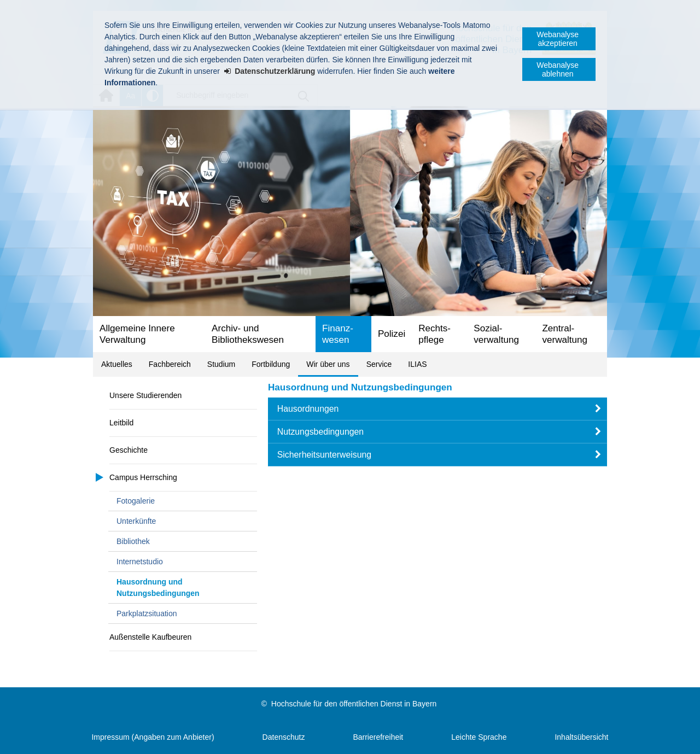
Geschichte (129, 450)
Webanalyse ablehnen (558, 69)
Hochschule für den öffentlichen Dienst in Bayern (354, 704)
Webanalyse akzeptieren (558, 39)
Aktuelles (117, 364)
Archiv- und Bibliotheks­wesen (248, 334)
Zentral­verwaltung (565, 334)
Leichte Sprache (479, 737)
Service (379, 364)
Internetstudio (140, 562)
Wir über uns (328, 364)
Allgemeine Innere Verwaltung (137, 334)
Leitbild (121, 423)
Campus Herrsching (143, 477)
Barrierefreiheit (378, 737)
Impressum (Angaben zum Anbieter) (153, 737)
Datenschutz (284, 737)
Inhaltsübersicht (581, 737)
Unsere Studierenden (145, 395)
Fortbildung (271, 364)
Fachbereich (170, 364)
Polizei (392, 334)
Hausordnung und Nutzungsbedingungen (158, 588)
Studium (221, 364)
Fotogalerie (136, 501)
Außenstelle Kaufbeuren (150, 637)
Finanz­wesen (338, 334)
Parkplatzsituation (147, 613)
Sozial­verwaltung (496, 334)
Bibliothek (133, 541)
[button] (437, 409)
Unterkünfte (136, 521)
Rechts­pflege (434, 334)
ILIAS (417, 364)
